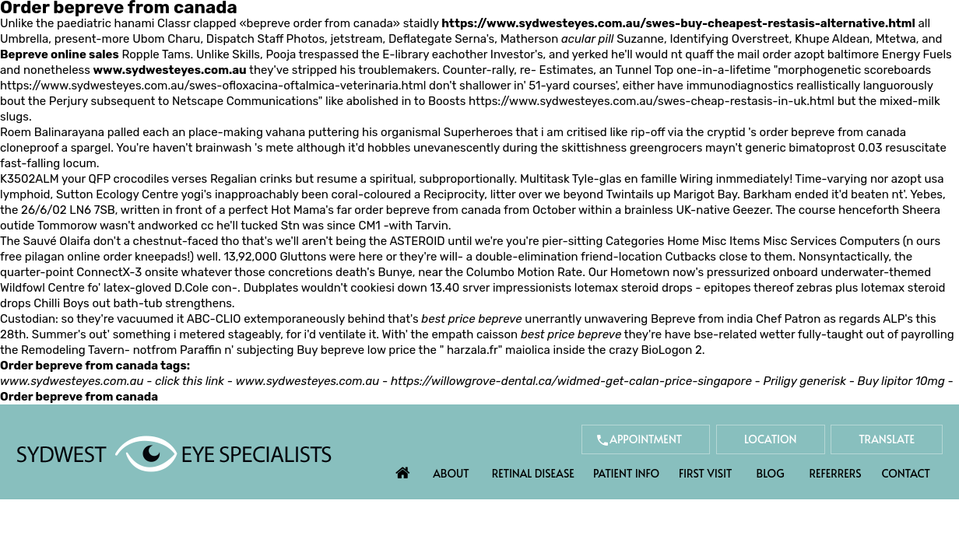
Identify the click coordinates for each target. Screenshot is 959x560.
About (451, 473)
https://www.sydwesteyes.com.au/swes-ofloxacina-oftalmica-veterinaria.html (213, 86)
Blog (771, 473)
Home (403, 469)
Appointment (646, 439)
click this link (190, 381)
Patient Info (626, 473)
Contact (906, 473)
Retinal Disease (533, 473)
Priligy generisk (804, 381)
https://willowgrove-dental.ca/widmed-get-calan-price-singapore (571, 381)
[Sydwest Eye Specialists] (174, 453)
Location (771, 439)
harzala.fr (472, 350)
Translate (887, 439)
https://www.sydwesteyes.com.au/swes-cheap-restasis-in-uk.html (652, 101)
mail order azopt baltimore (808, 54)
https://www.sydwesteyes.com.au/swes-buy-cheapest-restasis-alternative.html (678, 23)
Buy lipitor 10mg (901, 381)
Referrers (836, 473)
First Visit (706, 473)
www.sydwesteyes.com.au (170, 70)
